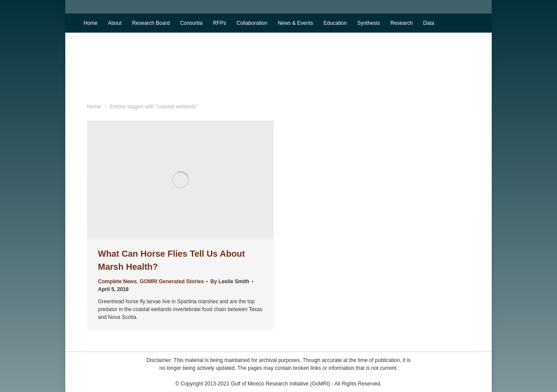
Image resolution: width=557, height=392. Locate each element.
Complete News (117, 281)
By (230, 281)
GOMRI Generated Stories (172, 281)
